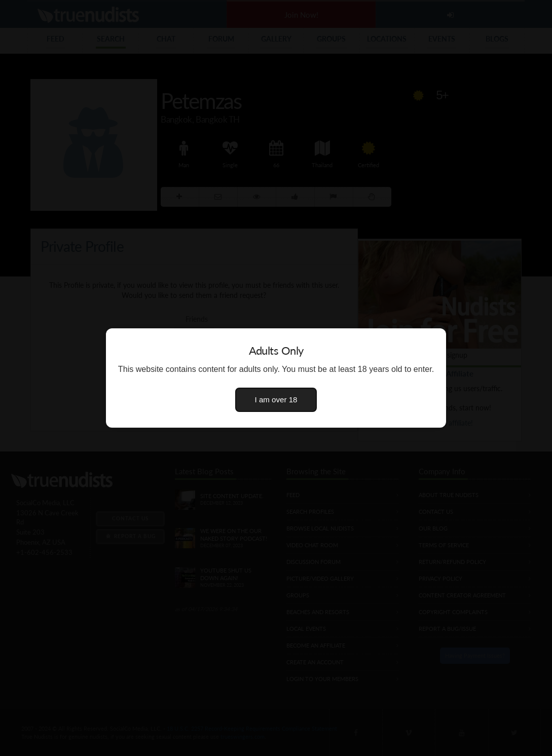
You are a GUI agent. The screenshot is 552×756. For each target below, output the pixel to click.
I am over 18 (276, 400)
